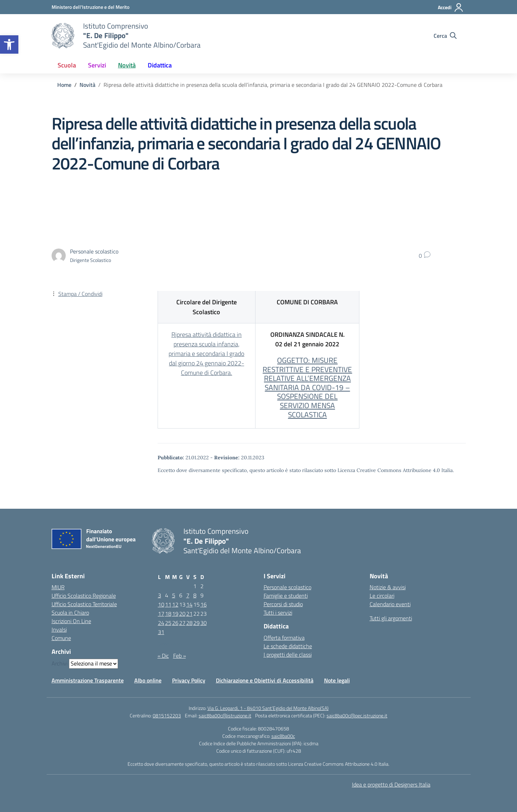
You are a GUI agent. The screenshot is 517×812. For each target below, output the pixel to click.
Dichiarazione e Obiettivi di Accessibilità (265, 680)
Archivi (60, 663)
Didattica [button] (160, 65)
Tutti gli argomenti (391, 618)
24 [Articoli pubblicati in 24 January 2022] (161, 623)
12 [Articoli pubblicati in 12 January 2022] (175, 604)
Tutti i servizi (278, 613)
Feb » (180, 656)
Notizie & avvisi (388, 587)
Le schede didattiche (288, 646)
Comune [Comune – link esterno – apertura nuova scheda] (61, 638)
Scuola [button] (67, 65)
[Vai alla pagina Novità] (87, 85)
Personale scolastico (287, 587)
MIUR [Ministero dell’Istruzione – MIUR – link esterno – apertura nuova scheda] (58, 587)
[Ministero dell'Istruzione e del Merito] (90, 7)
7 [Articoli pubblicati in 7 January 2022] (188, 595)
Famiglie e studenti (286, 596)
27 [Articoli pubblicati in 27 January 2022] (182, 623)
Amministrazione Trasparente (88, 680)
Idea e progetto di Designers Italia (391, 784)
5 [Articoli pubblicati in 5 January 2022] (174, 595)
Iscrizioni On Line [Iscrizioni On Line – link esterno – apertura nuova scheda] (71, 621)
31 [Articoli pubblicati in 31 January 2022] (161, 632)
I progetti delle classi (288, 655)
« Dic (163, 656)
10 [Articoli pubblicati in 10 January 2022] (161, 604)
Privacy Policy (189, 680)
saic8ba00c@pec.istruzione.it (357, 715)
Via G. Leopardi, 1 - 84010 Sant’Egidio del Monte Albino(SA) (268, 708)
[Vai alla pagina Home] (64, 85)
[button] (9, 44)
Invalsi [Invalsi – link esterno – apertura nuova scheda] (59, 629)
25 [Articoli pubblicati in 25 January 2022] (168, 623)
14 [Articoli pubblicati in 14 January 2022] (189, 604)
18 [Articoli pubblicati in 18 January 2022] (168, 614)
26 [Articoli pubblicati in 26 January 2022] (175, 623)
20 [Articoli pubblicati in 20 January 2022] (182, 614)
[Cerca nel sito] (445, 36)
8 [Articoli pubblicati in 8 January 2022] (195, 595)
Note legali (337, 680)
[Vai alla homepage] (63, 36)
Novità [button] (127, 65)
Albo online (148, 680)
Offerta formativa (284, 638)
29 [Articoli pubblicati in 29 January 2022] (196, 623)
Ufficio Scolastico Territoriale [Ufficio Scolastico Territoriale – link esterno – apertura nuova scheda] (84, 604)
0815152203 (167, 715)
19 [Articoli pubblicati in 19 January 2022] (175, 614)
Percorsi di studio (283, 604)
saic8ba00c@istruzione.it (225, 715)
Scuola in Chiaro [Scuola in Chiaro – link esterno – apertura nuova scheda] (70, 613)
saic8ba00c (283, 736)
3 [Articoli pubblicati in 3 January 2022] (160, 595)
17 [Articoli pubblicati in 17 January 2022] (161, 614)
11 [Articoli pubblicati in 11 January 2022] (168, 604)
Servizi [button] (97, 65)
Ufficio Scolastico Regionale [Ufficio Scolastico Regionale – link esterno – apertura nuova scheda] (84, 596)
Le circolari (382, 596)
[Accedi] (451, 7)
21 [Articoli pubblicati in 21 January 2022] (189, 614)
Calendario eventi (390, 604)
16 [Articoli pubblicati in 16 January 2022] (204, 604)
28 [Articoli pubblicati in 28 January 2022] (189, 623)
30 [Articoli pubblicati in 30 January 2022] (204, 623)
